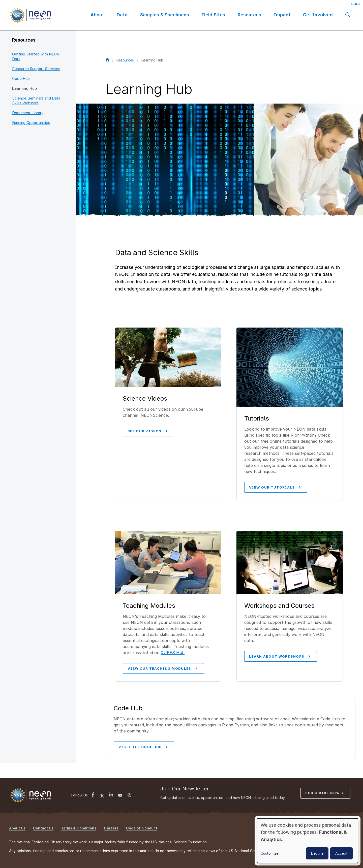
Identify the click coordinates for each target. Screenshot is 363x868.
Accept (341, 853)
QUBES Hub (173, 653)
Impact (282, 15)
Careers (111, 828)
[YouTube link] (120, 796)
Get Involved (318, 15)
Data (122, 15)
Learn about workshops (280, 656)
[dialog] (308, 841)
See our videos (147, 431)
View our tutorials (275, 487)
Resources (249, 15)
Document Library (28, 113)
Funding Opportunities (31, 123)
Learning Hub (25, 88)
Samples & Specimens (165, 15)
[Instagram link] (129, 796)
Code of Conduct (142, 828)
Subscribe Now (324, 793)
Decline (317, 853)
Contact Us (43, 828)
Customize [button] (269, 853)
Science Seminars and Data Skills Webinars (36, 101)
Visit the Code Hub (143, 747)
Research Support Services (36, 69)
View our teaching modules (162, 668)
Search (348, 15)
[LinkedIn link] (111, 795)
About (97, 15)
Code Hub (21, 78)
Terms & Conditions (79, 828)
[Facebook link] (93, 796)
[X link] (102, 796)
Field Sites (213, 15)
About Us (17, 828)
